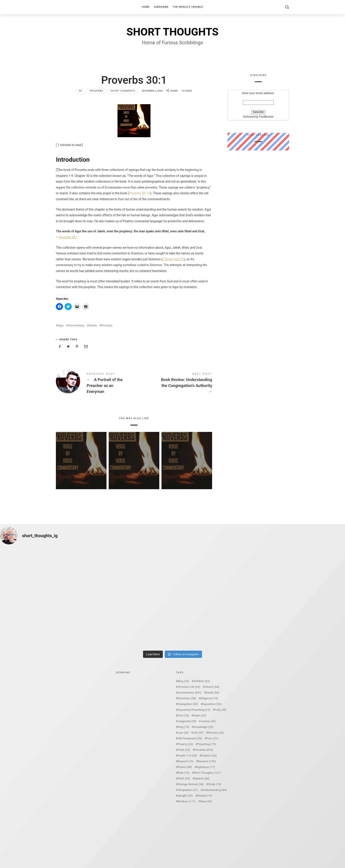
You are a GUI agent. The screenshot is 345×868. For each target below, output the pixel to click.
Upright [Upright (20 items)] (185, 796)
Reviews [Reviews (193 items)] (207, 761)
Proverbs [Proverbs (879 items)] (204, 750)
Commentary (76, 325)
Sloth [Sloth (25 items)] (184, 778)
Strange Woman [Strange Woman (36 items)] (191, 784)
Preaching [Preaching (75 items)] (207, 744)
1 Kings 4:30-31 (173, 259)
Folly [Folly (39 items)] (220, 710)
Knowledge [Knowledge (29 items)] (203, 727)
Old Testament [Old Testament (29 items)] (190, 738)
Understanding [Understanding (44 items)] (214, 790)
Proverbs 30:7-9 (140, 193)
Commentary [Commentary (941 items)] (190, 693)
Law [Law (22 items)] (183, 733)
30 (80, 91)
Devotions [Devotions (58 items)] (187, 698)
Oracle (93, 325)
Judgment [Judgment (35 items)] (187, 721)
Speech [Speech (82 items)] (202, 778)
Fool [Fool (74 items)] (183, 715)
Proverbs (96, 91)
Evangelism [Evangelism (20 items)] (188, 704)
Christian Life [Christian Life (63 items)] (189, 687)
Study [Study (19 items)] (214, 784)
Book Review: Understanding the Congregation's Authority (173, 384)
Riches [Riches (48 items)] (185, 767)
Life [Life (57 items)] (198, 733)
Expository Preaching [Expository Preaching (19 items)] (194, 710)
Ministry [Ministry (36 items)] (216, 733)
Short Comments (123, 91)
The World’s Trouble (188, 7)
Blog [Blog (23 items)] (183, 681)
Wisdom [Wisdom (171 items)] (187, 801)
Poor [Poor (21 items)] (212, 738)
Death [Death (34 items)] (212, 693)
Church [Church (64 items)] (212, 687)
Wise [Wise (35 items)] (206, 801)
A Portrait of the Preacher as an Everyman (95, 384)
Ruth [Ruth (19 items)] (183, 773)
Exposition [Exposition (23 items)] (212, 704)
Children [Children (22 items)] (202, 681)
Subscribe (161, 7)
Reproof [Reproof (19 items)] (186, 761)
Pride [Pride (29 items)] (184, 750)
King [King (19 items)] (183, 727)
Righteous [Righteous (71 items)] (206, 767)
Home (146, 7)
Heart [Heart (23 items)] (200, 715)
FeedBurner (266, 117)
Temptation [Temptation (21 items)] (188, 790)
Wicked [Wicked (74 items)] (205, 796)
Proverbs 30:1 (68, 237)
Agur (61, 325)
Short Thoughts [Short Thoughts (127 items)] (207, 773)
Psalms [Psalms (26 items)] (209, 756)
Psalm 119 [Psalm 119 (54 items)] (187, 756)
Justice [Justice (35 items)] (208, 721)
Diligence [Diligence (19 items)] (209, 698)
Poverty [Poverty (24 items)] (185, 744)
